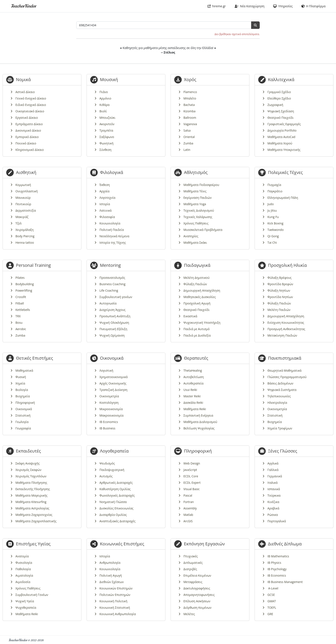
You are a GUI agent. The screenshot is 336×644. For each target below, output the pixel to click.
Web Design (192, 463)
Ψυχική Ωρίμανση (112, 335)
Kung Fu (273, 217)
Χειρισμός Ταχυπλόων (31, 476)
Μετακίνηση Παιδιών (282, 335)
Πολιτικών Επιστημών (115, 595)
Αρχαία (104, 191)
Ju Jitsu (272, 210)
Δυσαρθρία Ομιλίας (113, 515)
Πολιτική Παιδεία (112, 230)
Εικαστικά (190, 316)
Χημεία (20, 383)
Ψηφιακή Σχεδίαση (281, 111)
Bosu (19, 323)
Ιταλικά (272, 483)
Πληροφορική (25, 403)
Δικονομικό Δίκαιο (28, 130)
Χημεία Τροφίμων (280, 428)
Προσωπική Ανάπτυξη (115, 316)
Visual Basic (192, 489)
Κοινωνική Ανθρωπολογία (118, 614)
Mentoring (110, 265)
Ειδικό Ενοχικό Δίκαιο (31, 105)
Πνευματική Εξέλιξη (113, 329)
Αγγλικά (273, 463)
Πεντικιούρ (23, 204)
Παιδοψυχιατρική (112, 470)
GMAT (272, 601)
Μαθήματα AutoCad (281, 137)
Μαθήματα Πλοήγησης (31, 483)
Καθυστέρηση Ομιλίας (115, 489)
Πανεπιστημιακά (285, 358)
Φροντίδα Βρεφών (280, 284)
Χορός (190, 79)
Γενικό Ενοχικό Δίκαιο (31, 98)
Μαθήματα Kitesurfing (31, 502)
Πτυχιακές (191, 556)
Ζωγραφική (275, 105)
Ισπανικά (274, 489)
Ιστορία (105, 204)
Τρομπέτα (106, 130)
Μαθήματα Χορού (280, 143)
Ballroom (190, 118)
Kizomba (189, 111)
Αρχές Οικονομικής (113, 383)
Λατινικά (106, 210)
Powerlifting (24, 290)
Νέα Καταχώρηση (250, 6)
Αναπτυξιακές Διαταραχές (117, 521)
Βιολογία (22, 390)
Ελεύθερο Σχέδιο (279, 98)
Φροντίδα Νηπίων (280, 297)
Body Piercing (25, 236)
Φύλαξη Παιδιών (195, 284)
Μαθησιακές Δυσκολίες (200, 297)
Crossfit (21, 297)
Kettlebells (23, 310)
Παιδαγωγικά (197, 265)
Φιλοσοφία (107, 217)
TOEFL (272, 608)
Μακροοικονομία (111, 415)
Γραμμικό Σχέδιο (279, 92)
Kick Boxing (275, 223)
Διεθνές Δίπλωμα (285, 544)
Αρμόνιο (105, 98)
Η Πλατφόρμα (313, 6)
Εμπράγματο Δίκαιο (29, 124)
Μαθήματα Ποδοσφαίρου (201, 185)
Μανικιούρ (23, 198)
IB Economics (109, 422)
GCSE (271, 595)
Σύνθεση (105, 150)
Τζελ (19, 223)
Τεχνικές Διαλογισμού (199, 210)
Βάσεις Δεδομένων (280, 383)
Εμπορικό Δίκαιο (27, 137)
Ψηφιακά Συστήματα (282, 390)
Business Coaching (112, 284)
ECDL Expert (192, 483)
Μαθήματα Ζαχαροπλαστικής (36, 521)
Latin (187, 150)
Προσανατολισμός (112, 278)
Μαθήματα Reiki (195, 409)
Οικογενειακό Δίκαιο (30, 111)
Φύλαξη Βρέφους (280, 278)
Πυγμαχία (274, 185)
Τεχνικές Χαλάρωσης (198, 217)
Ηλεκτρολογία (277, 403)
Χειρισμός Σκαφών (28, 470)
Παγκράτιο (275, 191)
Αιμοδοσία (23, 582)
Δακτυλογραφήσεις (197, 588)
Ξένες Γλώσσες (283, 451)
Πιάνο (104, 92)
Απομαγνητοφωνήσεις (199, 595)
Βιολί (103, 111)
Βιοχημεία (23, 396)
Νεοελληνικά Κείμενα (114, 236)
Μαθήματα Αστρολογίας (32, 508)
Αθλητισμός (196, 172)
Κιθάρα (104, 105)
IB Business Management (285, 582)
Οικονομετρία (109, 396)
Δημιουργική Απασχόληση (202, 290)
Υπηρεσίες (283, 6)
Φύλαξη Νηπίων (279, 290)
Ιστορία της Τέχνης (113, 243)
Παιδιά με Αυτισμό (196, 329)
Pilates (20, 278)
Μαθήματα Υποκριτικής (284, 150)
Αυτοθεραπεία (193, 383)
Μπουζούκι (107, 118)
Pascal (188, 495)
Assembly (190, 508)
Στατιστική (23, 415)
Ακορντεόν (107, 124)
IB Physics (274, 563)
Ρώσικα (273, 515)
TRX (18, 316)
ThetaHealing (193, 370)
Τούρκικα (274, 495)
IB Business (107, 428)
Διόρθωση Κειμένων (197, 608)
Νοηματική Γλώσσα (113, 502)
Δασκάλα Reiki (193, 403)
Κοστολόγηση (109, 403)
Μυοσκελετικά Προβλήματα (203, 230)
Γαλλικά (273, 470)
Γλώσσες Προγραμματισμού (287, 377)
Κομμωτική (23, 185)
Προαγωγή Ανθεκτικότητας (286, 329)
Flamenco (190, 92)
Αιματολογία (24, 575)
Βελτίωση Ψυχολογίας (199, 428)
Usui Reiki (190, 390)
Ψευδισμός (107, 463)
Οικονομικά (24, 409)
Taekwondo (276, 230)
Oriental (189, 137)
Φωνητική (106, 143)
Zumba (188, 143)
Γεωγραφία (23, 428)
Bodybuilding (25, 284)
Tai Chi (272, 243)
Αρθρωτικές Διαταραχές (116, 483)
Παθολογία (23, 569)
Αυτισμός (106, 476)
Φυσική (21, 377)
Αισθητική (26, 172)
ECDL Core (191, 476)
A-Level (273, 588)
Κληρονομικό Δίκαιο (30, 150)
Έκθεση (105, 185)
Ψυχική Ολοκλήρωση (114, 323)
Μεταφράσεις (193, 582)
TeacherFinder (23, 6)
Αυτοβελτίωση (194, 377)
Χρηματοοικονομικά (114, 377)
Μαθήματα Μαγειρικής (31, 495)
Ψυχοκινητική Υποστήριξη (202, 323)
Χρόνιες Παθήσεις (196, 223)
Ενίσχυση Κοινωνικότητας (286, 323)
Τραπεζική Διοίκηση (113, 390)
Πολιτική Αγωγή (111, 575)
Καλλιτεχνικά (281, 79)
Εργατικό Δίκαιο (27, 118)
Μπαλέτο (190, 98)
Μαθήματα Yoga (195, 204)
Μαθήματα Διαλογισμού (200, 422)
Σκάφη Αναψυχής (28, 463)
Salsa (187, 130)
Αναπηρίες (191, 236)
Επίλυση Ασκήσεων (197, 601)
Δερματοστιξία (26, 210)
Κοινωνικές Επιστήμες (122, 544)
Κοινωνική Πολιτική (113, 601)
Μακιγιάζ (22, 217)
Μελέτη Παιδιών (279, 310)
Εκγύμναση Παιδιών (197, 198)
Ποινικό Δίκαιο (26, 143)
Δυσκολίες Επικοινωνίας (116, 508)
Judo (271, 204)
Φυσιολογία (24, 563)
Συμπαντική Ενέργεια (198, 415)
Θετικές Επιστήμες (35, 358)
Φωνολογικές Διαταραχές (117, 495)
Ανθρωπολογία (110, 563)
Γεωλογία (22, 422)
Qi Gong (273, 236)
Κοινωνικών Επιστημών (116, 588)
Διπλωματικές (193, 563)
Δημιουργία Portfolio (282, 130)
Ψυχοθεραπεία (26, 608)
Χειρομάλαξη (25, 230)
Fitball (20, 303)
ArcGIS (188, 521)
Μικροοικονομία (111, 409)
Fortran (189, 502)
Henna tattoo (25, 243)
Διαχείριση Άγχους (112, 310)
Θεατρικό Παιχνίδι (280, 118)
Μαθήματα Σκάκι (195, 243)
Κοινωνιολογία (110, 223)
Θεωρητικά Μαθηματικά (284, 370)
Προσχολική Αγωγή (197, 303)
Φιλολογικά (112, 172)
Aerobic (21, 329)
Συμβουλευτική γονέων (116, 297)
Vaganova (190, 124)
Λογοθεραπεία (114, 451)
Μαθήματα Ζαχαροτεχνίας (34, 515)
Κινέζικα (273, 502)
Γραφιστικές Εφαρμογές (284, 124)
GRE (270, 614)
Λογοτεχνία (107, 198)
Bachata (189, 105)
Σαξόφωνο (107, 137)
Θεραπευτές (196, 358)
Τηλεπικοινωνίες (279, 396)
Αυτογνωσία (108, 303)
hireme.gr (217, 6)
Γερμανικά (275, 476)
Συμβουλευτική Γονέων (32, 595)
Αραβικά (273, 508)
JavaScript (190, 470)
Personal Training (33, 265)
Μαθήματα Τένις (195, 191)
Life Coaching (109, 290)
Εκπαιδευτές (28, 451)
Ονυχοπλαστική (27, 191)
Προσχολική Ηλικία (287, 265)
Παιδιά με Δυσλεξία (197, 335)
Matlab (188, 515)
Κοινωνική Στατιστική (115, 608)
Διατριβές (190, 569)
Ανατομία (22, 556)
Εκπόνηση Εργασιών (204, 544)
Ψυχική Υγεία (25, 601)
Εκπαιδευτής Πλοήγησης (33, 489)
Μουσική (109, 79)
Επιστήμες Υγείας (33, 544)
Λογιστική (106, 370)
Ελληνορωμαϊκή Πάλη (283, 198)
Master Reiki (192, 396)
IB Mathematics (278, 556)
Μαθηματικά (24, 370)
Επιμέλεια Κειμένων (197, 575)
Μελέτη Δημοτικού (196, 278)
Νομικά (23, 79)
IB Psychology (277, 569)
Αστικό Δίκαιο (25, 92)
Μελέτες (189, 614)
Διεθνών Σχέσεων (112, 582)
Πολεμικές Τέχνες (285, 172)
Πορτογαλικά (277, 521)
